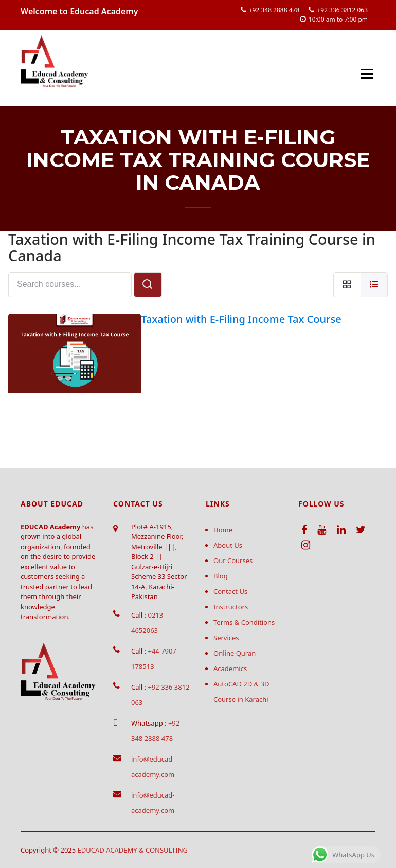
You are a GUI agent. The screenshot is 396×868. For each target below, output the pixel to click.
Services (226, 638)
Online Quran (235, 653)
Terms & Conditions (244, 622)
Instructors (231, 607)
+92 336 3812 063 (342, 10)
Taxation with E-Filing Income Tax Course (241, 319)
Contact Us (230, 591)
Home (223, 530)
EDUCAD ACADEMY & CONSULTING (133, 850)
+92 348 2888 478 (274, 10)
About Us (228, 545)
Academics (230, 668)
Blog (221, 576)
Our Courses (233, 560)
